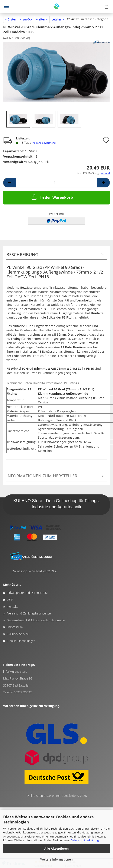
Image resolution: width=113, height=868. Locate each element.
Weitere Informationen (56, 859)
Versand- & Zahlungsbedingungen (30, 613)
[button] (10, 183)
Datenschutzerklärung (85, 840)
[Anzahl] (56, 183)
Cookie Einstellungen (21, 641)
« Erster (11, 19)
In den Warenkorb (52, 197)
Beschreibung (22, 254)
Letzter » (58, 19)
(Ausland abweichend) (44, 143)
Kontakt (13, 606)
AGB (10, 600)
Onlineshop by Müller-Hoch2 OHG (35, 571)
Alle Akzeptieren (56, 848)
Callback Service (18, 634)
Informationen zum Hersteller (42, 476)
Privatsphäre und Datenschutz (28, 593)
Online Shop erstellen (41, 796)
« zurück (26, 19)
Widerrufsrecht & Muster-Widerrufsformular (37, 620)
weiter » (42, 19)
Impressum (15, 627)
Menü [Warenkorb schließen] (6, 6)
